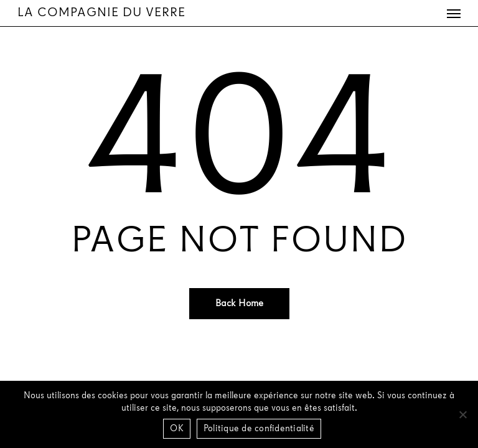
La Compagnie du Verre (101, 13)
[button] (454, 13)
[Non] (462, 414)
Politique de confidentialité (259, 429)
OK (177, 429)
